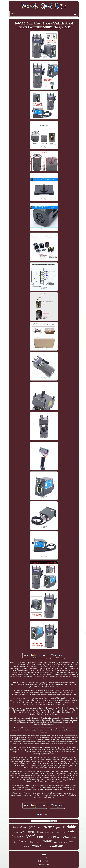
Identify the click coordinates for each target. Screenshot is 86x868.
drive (23, 827)
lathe (39, 827)
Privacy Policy (44, 861)
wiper (15, 842)
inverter (23, 841)
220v (71, 831)
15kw (32, 842)
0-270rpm (55, 837)
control (31, 832)
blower (40, 832)
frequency (18, 836)
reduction (49, 832)
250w (66, 842)
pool (60, 842)
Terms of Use (44, 864)
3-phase (74, 838)
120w (23, 832)
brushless (45, 847)
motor (47, 841)
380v (47, 837)
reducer (36, 846)
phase (15, 827)
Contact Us (44, 858)
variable (69, 827)
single (40, 837)
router (58, 832)
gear (32, 827)
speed (30, 836)
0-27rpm (38, 842)
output (16, 832)
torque (55, 842)
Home (44, 855)
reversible (26, 847)
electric (49, 827)
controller (57, 845)
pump (58, 828)
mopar (72, 842)
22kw (64, 832)
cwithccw (66, 837)
